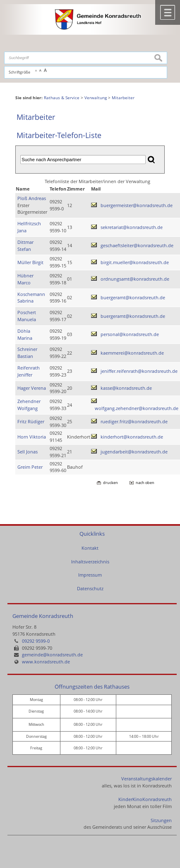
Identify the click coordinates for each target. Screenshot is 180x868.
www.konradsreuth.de (46, 662)
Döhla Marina (25, 334)
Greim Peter (30, 467)
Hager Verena (32, 388)
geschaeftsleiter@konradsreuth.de (137, 245)
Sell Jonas (28, 452)
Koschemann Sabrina (31, 298)
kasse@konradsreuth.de (126, 388)
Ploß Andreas (32, 198)
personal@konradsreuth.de (130, 334)
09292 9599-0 (36, 641)
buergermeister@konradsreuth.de (137, 205)
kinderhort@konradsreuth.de (132, 437)
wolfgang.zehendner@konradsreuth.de (137, 408)
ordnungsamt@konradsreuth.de (135, 279)
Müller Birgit (30, 262)
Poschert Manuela (27, 316)
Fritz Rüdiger (31, 421)
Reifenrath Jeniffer (29, 371)
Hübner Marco (25, 279)
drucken (110, 483)
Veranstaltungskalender (146, 779)
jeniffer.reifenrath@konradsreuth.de (139, 371)
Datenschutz (90, 588)
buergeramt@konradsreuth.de (133, 297)
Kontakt (90, 548)
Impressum (90, 575)
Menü (168, 12)
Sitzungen (161, 820)
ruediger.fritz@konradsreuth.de (134, 421)
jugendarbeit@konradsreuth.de (134, 452)
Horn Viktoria (32, 437)
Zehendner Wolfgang (29, 405)
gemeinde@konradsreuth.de (52, 655)
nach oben (145, 483)
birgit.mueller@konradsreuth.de (135, 262)
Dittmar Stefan (25, 246)
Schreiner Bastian (27, 353)
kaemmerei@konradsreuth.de (132, 353)
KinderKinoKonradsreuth (145, 799)
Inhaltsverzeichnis (90, 562)
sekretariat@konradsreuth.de (132, 227)
